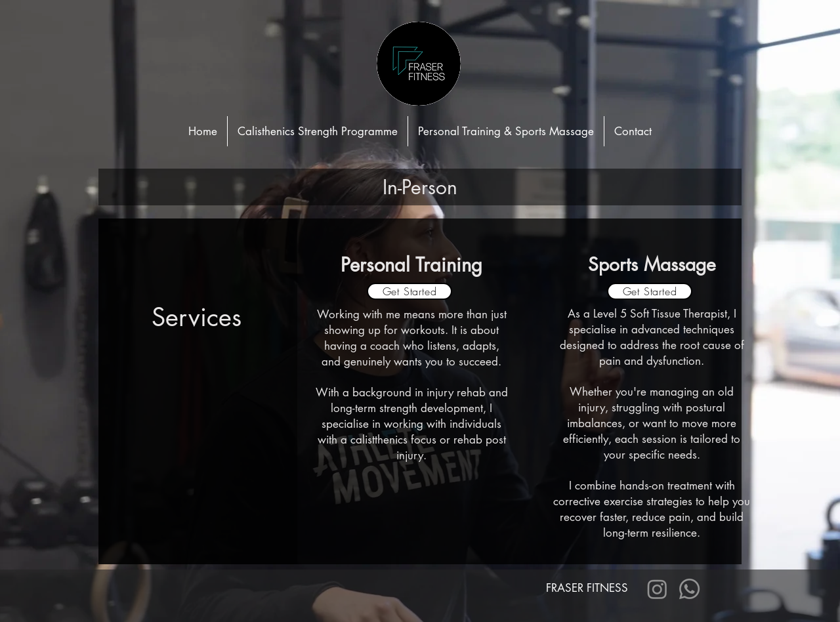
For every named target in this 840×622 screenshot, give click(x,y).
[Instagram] (657, 589)
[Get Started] (409, 291)
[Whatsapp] (689, 589)
